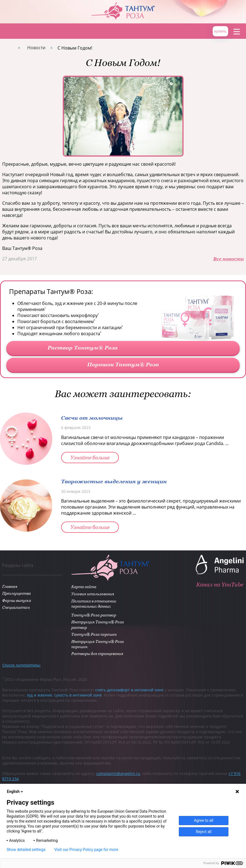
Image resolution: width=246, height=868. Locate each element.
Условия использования (92, 594)
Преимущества (17, 593)
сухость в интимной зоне (78, 695)
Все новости (229, 259)
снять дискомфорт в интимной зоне (129, 690)
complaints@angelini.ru (118, 773)
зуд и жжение (39, 695)
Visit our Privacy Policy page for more (86, 850)
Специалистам (16, 607)
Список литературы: (21, 665)
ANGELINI (229, 8)
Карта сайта (84, 587)
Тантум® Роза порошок (94, 634)
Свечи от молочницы (92, 418)
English (15, 791)
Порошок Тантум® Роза (123, 364)
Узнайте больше (90, 458)
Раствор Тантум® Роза (83, 347)
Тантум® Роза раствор (93, 615)
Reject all (204, 832)
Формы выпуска (17, 600)
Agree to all (204, 820)
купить (220, 31)
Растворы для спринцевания (97, 653)
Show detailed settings (26, 850)
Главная (8, 31)
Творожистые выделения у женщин (114, 481)
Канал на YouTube (220, 584)
